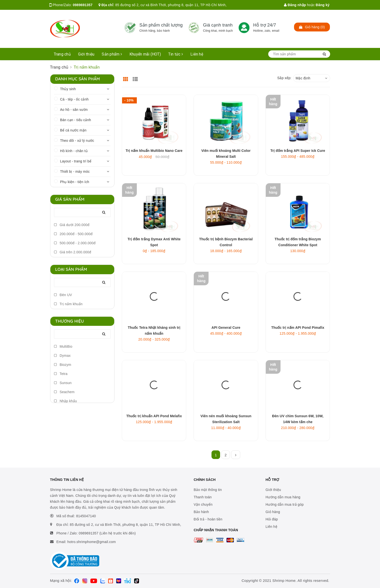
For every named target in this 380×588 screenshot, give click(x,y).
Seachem (64, 392)
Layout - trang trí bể (76, 161)
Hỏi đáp (272, 519)
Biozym (63, 365)
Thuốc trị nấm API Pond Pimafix (298, 328)
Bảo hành (201, 512)
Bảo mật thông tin (208, 490)
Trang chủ (62, 54)
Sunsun (63, 383)
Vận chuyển (203, 504)
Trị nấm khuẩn (68, 304)
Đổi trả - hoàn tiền (208, 519)
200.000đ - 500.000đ (73, 234)
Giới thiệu (86, 54)
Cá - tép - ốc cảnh (74, 99)
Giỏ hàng (273, 512)
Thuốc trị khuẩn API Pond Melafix (154, 416)
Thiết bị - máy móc (75, 172)
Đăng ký (323, 5)
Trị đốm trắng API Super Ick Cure (298, 151)
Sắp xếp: (284, 78)
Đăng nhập (295, 5)
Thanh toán (203, 497)
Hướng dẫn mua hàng (283, 497)
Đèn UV (63, 295)
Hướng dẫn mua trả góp (285, 504)
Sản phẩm (112, 54)
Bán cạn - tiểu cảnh (76, 120)
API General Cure (226, 328)
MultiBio (63, 346)
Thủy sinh (68, 89)
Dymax (62, 356)
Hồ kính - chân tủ (74, 151)
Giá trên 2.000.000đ (73, 252)
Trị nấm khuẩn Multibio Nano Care (154, 151)
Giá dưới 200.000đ (72, 225)
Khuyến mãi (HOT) (145, 54)
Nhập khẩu (66, 401)
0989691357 (83, 5)
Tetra (61, 374)
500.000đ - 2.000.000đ (75, 243)
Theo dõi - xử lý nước (77, 141)
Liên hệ (197, 54)
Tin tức (176, 54)
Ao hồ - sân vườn (74, 110)
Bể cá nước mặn (73, 130)
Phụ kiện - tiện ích (75, 182)
